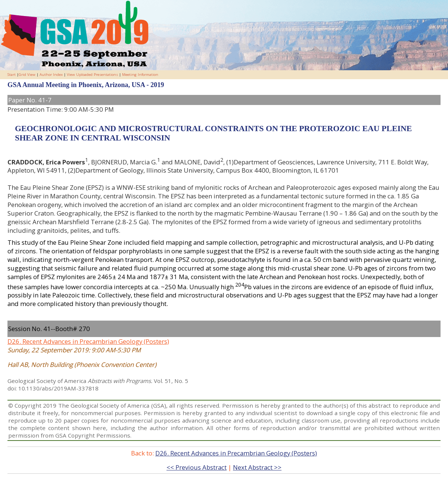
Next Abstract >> (257, 467)
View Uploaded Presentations (92, 75)
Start (12, 75)
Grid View (27, 75)
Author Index (51, 75)
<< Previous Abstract (197, 467)
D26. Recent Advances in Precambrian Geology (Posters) (88, 341)
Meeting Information (140, 75)
